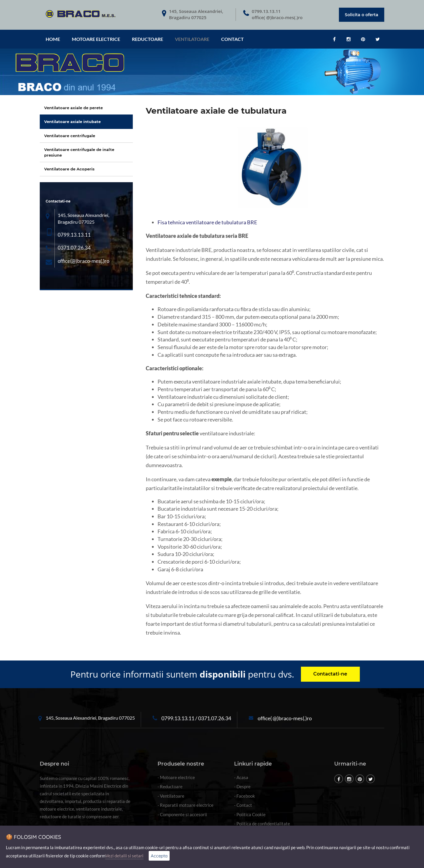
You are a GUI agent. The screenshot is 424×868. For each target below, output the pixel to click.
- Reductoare (170, 786)
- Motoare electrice (176, 777)
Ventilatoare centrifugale (70, 136)
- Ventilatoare (171, 796)
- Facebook (245, 796)
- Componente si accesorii (182, 814)
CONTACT (232, 39)
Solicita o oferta (362, 15)
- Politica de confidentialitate (262, 824)
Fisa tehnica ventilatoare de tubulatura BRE (207, 222)
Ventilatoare (192, 39)
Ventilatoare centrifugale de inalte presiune (79, 152)
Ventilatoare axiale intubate (72, 122)
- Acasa (241, 777)
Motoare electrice (96, 39)
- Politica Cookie (250, 814)
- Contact (243, 805)
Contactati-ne (330, 674)
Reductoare (148, 39)
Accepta (159, 856)
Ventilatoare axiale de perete (73, 108)
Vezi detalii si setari (124, 856)
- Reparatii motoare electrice (185, 805)
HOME (53, 39)
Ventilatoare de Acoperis (69, 169)
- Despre (242, 786)
